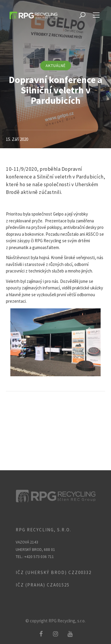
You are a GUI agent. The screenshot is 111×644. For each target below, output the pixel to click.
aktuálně (56, 66)
